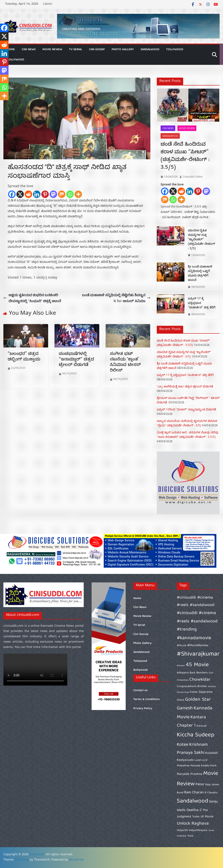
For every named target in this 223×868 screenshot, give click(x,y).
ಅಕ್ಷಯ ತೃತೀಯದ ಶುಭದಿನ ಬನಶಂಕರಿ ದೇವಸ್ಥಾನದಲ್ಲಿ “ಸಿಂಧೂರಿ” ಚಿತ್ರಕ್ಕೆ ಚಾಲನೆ (32, 298)
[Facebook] (12, 194)
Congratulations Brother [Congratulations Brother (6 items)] (192, 686)
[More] (78, 194)
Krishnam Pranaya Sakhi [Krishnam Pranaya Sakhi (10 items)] (192, 749)
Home (137, 598)
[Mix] (62, 194)
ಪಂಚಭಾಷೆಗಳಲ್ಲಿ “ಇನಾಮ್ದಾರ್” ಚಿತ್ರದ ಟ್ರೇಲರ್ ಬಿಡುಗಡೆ (76, 360)
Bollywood (15, 60)
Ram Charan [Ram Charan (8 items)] (194, 793)
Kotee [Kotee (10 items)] (183, 745)
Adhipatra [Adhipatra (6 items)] (183, 673)
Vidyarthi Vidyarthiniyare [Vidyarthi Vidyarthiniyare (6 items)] (192, 830)
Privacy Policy (143, 709)
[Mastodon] (53, 194)
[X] (20, 194)
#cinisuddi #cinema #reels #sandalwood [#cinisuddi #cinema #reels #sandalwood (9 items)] (196, 602)
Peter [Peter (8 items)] (200, 785)
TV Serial (76, 50)
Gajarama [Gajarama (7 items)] (206, 692)
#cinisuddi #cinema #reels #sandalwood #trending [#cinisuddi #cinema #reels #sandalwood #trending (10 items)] (197, 621)
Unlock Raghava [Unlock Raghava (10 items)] (193, 824)
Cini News (29, 50)
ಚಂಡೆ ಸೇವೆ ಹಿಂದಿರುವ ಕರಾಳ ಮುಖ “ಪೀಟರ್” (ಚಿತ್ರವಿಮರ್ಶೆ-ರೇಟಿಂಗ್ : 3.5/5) (185, 157)
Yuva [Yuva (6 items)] (190, 836)
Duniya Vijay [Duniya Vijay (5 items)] (183, 692)
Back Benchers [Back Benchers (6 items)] (199, 673)
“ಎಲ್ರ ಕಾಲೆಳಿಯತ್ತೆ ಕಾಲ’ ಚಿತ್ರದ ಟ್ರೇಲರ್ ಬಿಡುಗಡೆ (185, 386)
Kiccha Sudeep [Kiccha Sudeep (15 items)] (196, 735)
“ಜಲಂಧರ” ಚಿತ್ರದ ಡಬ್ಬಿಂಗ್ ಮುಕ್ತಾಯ (24, 357)
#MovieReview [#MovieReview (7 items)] (198, 646)
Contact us (140, 690)
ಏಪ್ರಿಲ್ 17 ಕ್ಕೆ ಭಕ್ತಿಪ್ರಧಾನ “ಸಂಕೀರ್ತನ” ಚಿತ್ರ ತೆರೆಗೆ (202, 304)
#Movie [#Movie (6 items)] (182, 646)
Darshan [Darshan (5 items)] (212, 687)
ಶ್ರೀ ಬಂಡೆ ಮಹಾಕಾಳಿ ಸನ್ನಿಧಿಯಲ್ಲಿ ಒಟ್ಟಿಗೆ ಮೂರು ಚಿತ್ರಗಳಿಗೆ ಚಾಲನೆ (200, 274)
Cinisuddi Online (193, 177)
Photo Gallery (123, 50)
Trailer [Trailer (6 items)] (196, 817)
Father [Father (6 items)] (194, 692)
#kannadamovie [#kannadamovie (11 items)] (194, 638)
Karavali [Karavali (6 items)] (202, 726)
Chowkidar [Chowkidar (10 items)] (200, 680)
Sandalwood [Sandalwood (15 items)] (192, 801)
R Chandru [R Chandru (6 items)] (211, 793)
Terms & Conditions (147, 699)
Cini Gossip (97, 50)
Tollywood (175, 50)
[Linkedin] (37, 194)
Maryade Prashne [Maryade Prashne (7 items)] (190, 774)
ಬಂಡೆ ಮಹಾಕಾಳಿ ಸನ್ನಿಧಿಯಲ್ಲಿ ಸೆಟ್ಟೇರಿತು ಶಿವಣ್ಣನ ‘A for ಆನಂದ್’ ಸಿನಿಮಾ (116, 298)
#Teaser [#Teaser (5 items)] (181, 666)
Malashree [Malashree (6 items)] (183, 766)
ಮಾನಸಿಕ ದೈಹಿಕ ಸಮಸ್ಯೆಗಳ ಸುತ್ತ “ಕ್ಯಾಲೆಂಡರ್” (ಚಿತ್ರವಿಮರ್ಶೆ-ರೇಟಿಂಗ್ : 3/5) (201, 240)
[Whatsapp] (70, 194)
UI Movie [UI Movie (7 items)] (207, 817)
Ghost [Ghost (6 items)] (181, 700)
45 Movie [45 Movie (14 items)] (197, 665)
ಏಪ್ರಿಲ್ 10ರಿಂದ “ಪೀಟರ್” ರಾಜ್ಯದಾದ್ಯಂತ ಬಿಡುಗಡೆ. (187, 409)
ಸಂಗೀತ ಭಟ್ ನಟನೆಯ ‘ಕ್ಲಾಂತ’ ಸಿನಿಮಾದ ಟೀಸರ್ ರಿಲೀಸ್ (125, 363)
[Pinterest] (45, 194)
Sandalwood (150, 50)
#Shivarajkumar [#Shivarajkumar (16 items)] (198, 654)
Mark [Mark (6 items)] (213, 766)
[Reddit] (28, 194)
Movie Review (52, 50)
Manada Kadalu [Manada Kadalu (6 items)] (200, 766)
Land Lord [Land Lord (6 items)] (201, 760)
